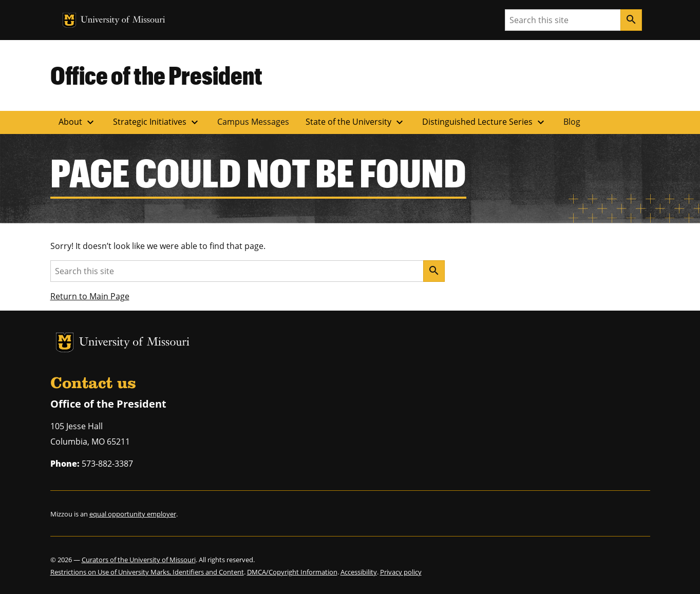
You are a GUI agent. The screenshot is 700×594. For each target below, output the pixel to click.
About (78, 122)
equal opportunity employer (133, 514)
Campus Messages (253, 122)
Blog (572, 122)
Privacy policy (401, 572)
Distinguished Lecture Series (485, 122)
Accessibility (359, 572)
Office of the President (156, 75)
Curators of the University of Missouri (139, 560)
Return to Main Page (90, 296)
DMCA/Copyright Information (292, 572)
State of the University (356, 122)
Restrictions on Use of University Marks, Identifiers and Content (147, 572)
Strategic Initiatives (157, 122)
